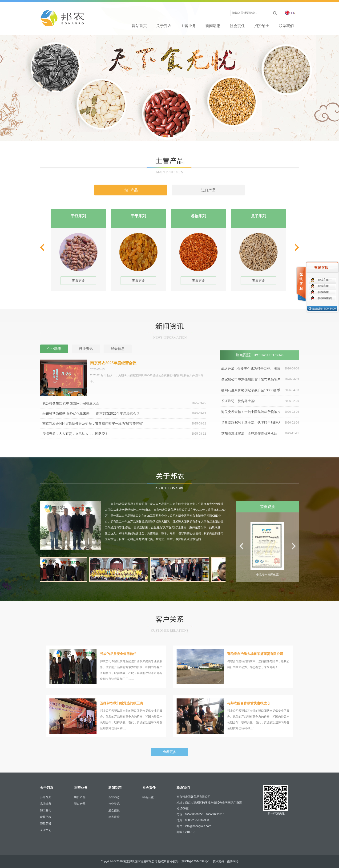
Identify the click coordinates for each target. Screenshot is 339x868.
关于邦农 (164, 26)
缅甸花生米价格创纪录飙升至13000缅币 (260, 390)
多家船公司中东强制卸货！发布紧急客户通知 (260, 380)
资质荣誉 (46, 824)
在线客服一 (325, 280)
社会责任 (237, 26)
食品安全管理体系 (267, 575)
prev (43, 247)
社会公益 (148, 797)
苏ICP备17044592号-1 (196, 861)
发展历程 (46, 817)
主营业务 (188, 26)
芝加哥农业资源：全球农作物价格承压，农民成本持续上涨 (260, 434)
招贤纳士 (262, 26)
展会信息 (114, 810)
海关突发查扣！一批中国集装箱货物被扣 (260, 412)
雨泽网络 (233, 861)
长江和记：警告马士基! (260, 401)
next (296, 247)
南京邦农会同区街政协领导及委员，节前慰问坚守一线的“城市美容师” (124, 424)
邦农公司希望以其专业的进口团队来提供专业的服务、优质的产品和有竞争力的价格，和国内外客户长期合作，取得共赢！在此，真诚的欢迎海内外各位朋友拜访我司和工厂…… (106, 667)
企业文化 (46, 830)
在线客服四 (325, 298)
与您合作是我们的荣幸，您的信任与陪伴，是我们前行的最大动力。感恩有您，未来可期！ (233, 667)
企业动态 (114, 797)
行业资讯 (114, 804)
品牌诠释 (46, 804)
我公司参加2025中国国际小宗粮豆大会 (124, 403)
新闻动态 (213, 26)
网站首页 (139, 26)
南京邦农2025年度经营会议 (113, 363)
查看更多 (78, 281)
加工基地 (46, 810)
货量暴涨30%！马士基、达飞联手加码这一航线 (260, 423)
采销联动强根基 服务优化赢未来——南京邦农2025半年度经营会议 (124, 413)
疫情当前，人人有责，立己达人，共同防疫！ (124, 434)
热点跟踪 (114, 817)
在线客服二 (325, 286)
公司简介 (46, 797)
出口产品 (80, 797)
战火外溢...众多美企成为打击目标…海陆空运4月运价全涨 (260, 369)
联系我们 (286, 26)
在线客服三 (325, 292)
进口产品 (80, 804)
